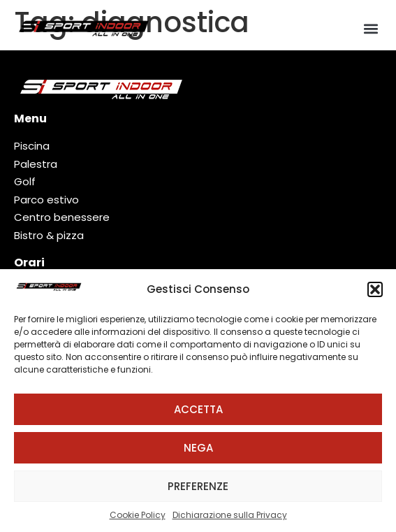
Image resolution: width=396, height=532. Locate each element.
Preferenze (198, 486)
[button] (375, 289)
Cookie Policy (138, 515)
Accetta (198, 409)
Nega (198, 448)
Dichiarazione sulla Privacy (230, 515)
